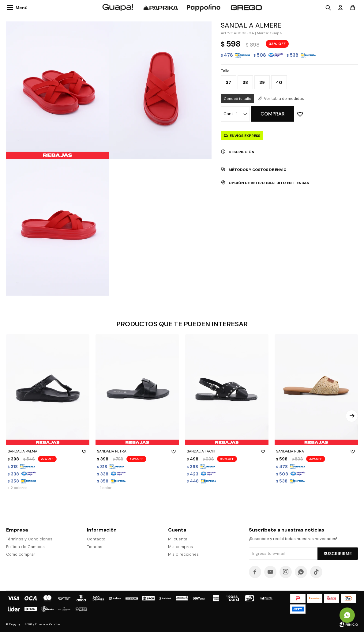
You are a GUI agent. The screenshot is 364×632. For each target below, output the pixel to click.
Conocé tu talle (237, 99)
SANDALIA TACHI (227, 451)
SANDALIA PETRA (137, 451)
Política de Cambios (25, 547)
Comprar (273, 114)
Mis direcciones (183, 554)
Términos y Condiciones (29, 539)
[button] (352, 416)
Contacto (96, 539)
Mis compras (180, 547)
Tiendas (95, 547)
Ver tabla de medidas (284, 98)
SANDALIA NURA (316, 451)
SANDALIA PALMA (48, 451)
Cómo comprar (21, 554)
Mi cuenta (178, 539)
